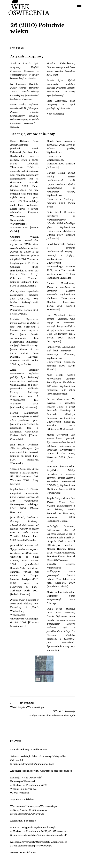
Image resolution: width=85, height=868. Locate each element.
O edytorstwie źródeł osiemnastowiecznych (52, 716)
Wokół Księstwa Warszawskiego (27, 707)
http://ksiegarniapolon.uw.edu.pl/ (49, 835)
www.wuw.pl (38, 814)
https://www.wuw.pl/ (42, 846)
